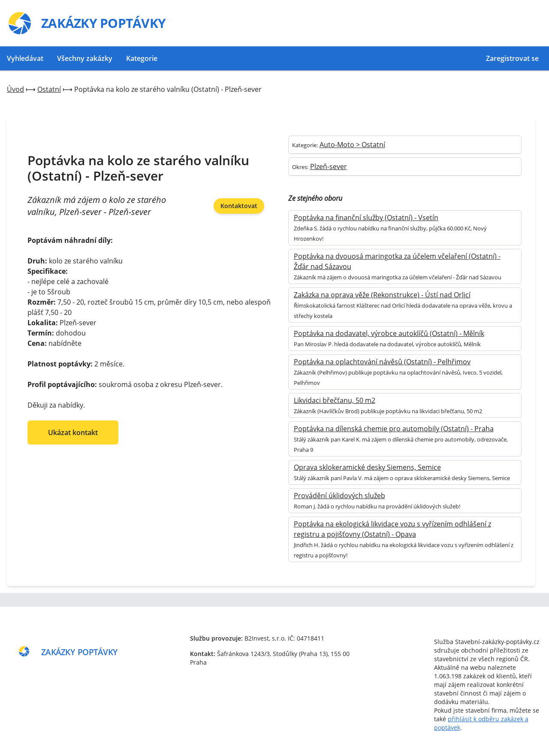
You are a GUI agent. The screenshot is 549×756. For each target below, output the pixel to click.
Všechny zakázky (85, 58)
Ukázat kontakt (73, 432)
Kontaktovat (239, 206)
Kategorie (142, 58)
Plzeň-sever (329, 166)
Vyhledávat (25, 58)
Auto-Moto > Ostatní (352, 145)
